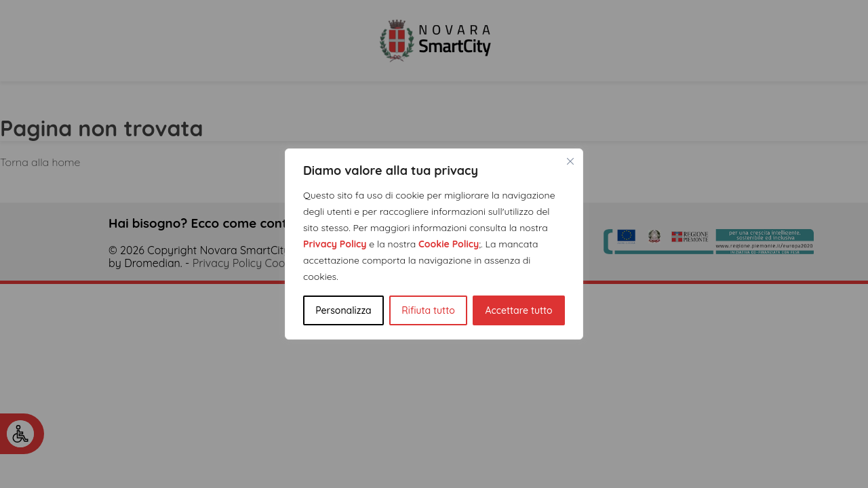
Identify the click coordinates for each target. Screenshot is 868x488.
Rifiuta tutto (428, 310)
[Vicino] (570, 161)
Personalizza (343, 310)
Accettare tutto (518, 310)
